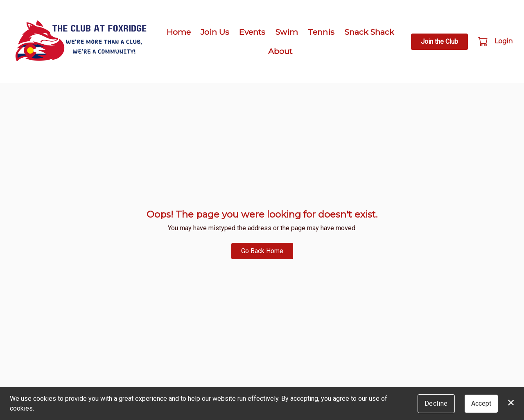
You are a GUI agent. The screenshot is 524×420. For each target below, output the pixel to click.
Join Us (215, 32)
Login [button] (504, 41)
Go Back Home (262, 251)
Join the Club (439, 42)
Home (179, 32)
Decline (436, 403)
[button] (484, 41)
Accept (481, 403)
